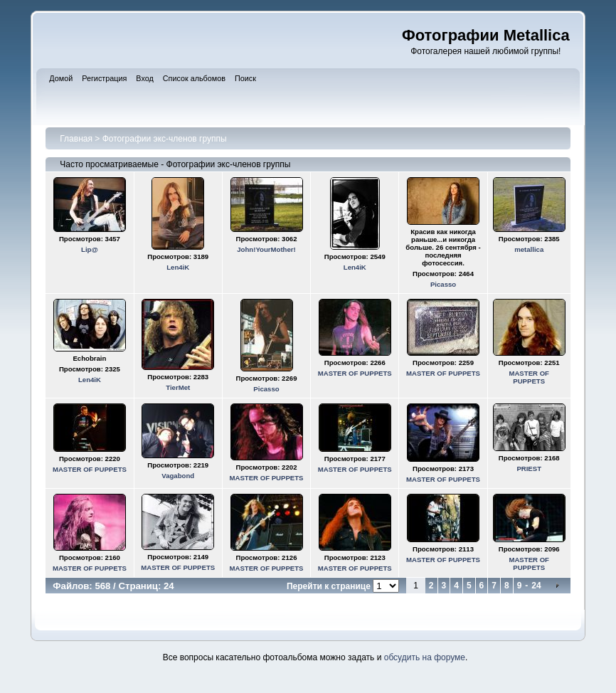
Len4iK (178, 267)
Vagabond (178, 476)
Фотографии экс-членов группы (165, 139)
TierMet (178, 387)
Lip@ (90, 249)
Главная (76, 139)
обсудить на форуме (425, 657)
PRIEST (529, 469)
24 (536, 586)
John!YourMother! (266, 249)
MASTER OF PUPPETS (355, 373)
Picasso (443, 284)
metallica (529, 249)
